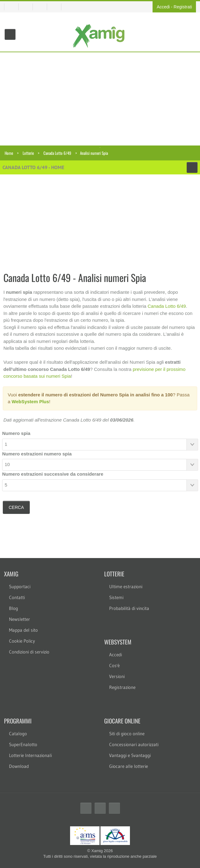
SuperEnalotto (23, 744)
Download (19, 766)
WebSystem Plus (31, 402)
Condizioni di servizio (29, 652)
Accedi (163, 7)
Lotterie (28, 153)
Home (9, 153)
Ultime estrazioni (126, 586)
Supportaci (20, 586)
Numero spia (16, 433)
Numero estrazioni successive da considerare (53, 474)
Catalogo (18, 734)
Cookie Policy (22, 641)
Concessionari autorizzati (134, 744)
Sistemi (116, 597)
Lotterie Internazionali (30, 755)
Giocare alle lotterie (129, 766)
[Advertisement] (100, 99)
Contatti (17, 597)
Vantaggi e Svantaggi (130, 755)
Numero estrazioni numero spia (37, 454)
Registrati (183, 7)
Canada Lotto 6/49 (57, 153)
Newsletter (20, 619)
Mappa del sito (23, 630)
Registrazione (122, 687)
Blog (13, 608)
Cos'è (114, 665)
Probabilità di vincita (129, 608)
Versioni (117, 676)
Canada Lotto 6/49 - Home (33, 167)
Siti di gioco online (127, 734)
